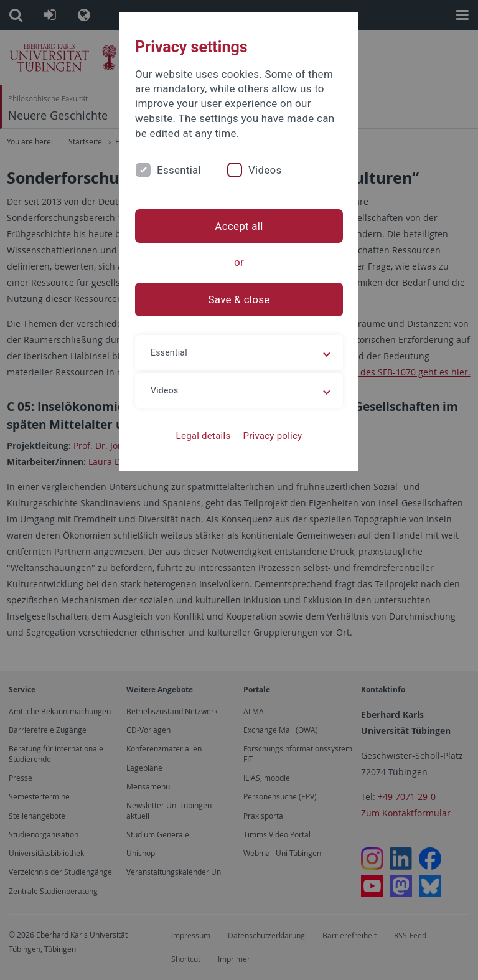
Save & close (239, 299)
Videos (265, 170)
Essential (179, 170)
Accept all (239, 226)
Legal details (204, 436)
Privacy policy (272, 436)
